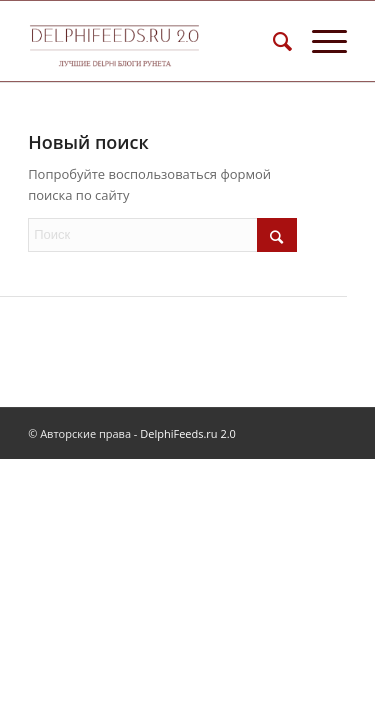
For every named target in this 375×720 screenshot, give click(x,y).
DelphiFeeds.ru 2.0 (188, 433)
